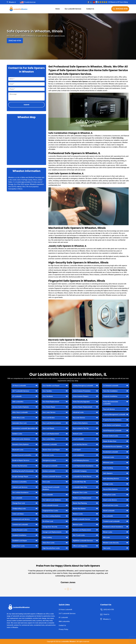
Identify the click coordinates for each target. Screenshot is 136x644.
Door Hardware (48, 396)
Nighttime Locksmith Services (83, 541)
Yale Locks (107, 548)
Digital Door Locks (19, 546)
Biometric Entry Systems (21, 444)
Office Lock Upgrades (80, 546)
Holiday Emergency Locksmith (83, 386)
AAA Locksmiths (18, 402)
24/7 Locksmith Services (21, 391)
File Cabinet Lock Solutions (52, 500)
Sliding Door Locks (109, 495)
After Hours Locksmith (20, 412)
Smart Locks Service (110, 500)
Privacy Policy (63, 629)
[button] (65, 589)
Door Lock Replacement (51, 434)
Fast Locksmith (48, 495)
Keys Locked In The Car (81, 428)
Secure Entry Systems (110, 489)
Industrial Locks (78, 412)
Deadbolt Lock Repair (20, 541)
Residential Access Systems (113, 447)
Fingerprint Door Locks (50, 511)
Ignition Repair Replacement (82, 407)
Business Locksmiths (20, 482)
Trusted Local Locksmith (111, 521)
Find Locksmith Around (50, 505)
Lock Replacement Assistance (83, 466)
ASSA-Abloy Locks (19, 418)
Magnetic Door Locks (80, 492)
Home (58, 9)
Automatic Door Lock (20, 423)
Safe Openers (108, 473)
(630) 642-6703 (120, 9)
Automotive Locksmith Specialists (24, 428)
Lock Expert (77, 450)
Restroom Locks (109, 457)
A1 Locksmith (17, 396)
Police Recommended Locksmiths (111, 403)
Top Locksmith (108, 516)
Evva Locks (46, 482)
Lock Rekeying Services (81, 460)
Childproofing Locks (19, 509)
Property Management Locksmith (114, 414)
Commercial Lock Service (21, 519)
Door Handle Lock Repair (51, 386)
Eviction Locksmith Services (52, 476)
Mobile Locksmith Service (82, 519)
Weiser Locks (108, 532)
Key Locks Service (79, 418)
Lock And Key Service (80, 444)
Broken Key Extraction (20, 466)
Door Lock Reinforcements (52, 423)
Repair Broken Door (110, 441)
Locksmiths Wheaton (68, 641)
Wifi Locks (106, 537)
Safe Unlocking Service (111, 479)
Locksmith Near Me (79, 482)
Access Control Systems (21, 407)
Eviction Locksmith (49, 471)
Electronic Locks (48, 455)
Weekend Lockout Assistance (113, 527)
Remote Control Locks (111, 436)
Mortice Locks (78, 525)
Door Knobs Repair (49, 407)
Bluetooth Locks (18, 450)
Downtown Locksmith (50, 444)
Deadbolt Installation (19, 535)
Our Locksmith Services (73, 9)
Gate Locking (47, 537)
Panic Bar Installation (110, 391)
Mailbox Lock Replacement (82, 498)
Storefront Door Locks (111, 505)
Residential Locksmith (111, 452)
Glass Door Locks (49, 543)
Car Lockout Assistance (20, 492)
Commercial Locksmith (20, 525)
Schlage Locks (108, 484)
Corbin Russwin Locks (20, 530)
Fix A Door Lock (48, 521)
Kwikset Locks (78, 434)
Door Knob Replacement (51, 402)
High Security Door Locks (51, 548)
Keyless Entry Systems (80, 423)
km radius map (26, 142)
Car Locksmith (17, 498)
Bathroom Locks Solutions (21, 439)
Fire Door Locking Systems (52, 516)
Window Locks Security (111, 543)
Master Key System (79, 509)
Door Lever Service (49, 412)
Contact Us (90, 9)
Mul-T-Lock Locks (79, 535)
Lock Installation (78, 455)
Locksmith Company (80, 471)
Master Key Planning (80, 503)
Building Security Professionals (23, 471)
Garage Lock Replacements (52, 532)
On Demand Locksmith (111, 386)
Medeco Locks (78, 514)
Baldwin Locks (17, 434)
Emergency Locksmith (50, 466)
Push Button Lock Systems (112, 425)
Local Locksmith (78, 439)
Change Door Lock (19, 503)
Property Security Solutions (112, 420)
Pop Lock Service (109, 409)
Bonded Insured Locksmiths (22, 455)
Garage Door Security (50, 527)
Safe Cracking (108, 468)
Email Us (106, 614)
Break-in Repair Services (21, 460)
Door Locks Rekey (49, 439)
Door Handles (47, 391)
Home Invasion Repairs (81, 396)
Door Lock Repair (48, 428)
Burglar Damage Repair (20, 476)
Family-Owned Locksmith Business (51, 488)
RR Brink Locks (108, 463)
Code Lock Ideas (18, 514)
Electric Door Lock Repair (51, 450)
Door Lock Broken (49, 418)
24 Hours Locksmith (19, 386)
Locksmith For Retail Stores (82, 476)
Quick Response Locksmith (112, 431)
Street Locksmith (109, 511)
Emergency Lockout (49, 460)
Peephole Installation (110, 396)
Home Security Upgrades (81, 402)
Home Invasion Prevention (82, 391)
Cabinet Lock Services (20, 487)
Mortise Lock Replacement (82, 530)
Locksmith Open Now (80, 487)
